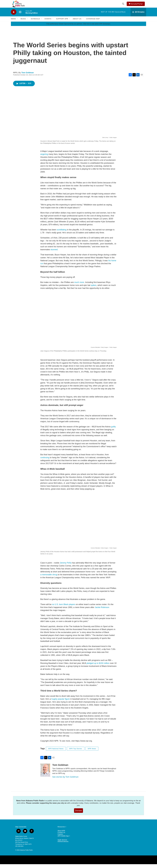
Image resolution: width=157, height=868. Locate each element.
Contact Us (61, 836)
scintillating (62, 234)
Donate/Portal (137, 6)
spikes (94, 289)
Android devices (63, 845)
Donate (78, 814)
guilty (113, 430)
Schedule (35, 23)
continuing (45, 461)
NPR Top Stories (76, 752)
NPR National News (56, 752)
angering (44, 158)
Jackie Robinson (102, 611)
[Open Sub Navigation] (18, 23)
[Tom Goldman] (45, 774)
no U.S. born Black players (64, 608)
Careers (60, 838)
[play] (14, 16)
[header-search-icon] (123, 6)
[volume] (20, 16)
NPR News (92, 752)
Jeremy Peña (66, 567)
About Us (77, 23)
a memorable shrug (49, 578)
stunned (54, 253)
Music (23, 23)
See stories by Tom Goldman (65, 781)
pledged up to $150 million (98, 667)
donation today (78, 807)
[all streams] (138, 16)
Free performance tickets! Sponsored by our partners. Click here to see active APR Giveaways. (78, 28)
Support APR (62, 23)
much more (79, 286)
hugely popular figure (61, 703)
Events (48, 23)
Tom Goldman (28, 76)
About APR (61, 835)
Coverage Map (93, 23)
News (13, 23)
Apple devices (62, 844)
